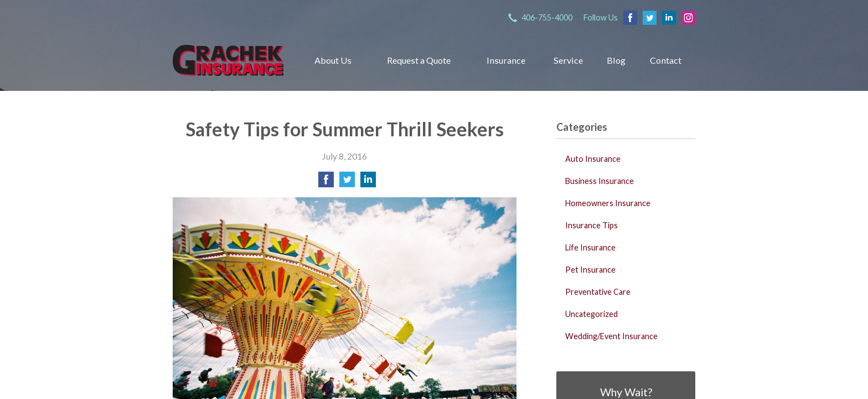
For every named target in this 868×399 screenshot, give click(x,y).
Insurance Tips (591, 225)
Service (568, 60)
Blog (616, 60)
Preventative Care (598, 292)
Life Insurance (590, 247)
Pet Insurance (590, 270)
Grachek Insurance (228, 60)
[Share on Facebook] (326, 183)
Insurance (506, 60)
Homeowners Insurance (608, 203)
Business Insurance (600, 181)
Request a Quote (419, 60)
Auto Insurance (593, 159)
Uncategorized (591, 314)
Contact (666, 60)
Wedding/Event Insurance (611, 336)
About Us (333, 60)
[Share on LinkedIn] (368, 183)
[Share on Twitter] (347, 183)
